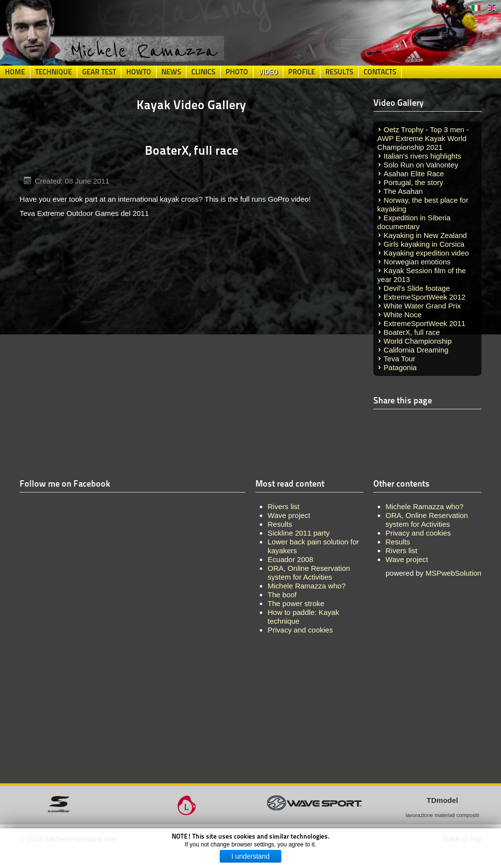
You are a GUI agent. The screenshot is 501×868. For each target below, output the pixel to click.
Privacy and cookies (418, 533)
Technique (54, 72)
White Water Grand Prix (422, 306)
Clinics (203, 72)
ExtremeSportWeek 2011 (424, 323)
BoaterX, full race (412, 332)
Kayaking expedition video (426, 253)
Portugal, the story (413, 182)
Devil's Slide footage (417, 288)
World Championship (418, 341)
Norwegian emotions (417, 262)
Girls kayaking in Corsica (424, 244)
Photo (237, 72)
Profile (302, 72)
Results (339, 72)
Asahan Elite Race (414, 174)
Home (15, 72)
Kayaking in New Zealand (425, 235)
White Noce (403, 315)
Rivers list (401, 551)
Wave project (407, 559)
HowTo (139, 72)
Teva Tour (399, 359)
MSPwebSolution (454, 573)
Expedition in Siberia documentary (414, 222)
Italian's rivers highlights (422, 156)
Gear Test (99, 72)
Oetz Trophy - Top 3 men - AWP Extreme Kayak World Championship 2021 (423, 138)
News (171, 72)
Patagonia (400, 367)
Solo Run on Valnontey (421, 165)
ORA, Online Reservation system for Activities (427, 520)
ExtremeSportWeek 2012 (424, 297)
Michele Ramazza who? (424, 506)
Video (268, 72)
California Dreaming (416, 350)
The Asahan (403, 191)
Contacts (380, 72)
